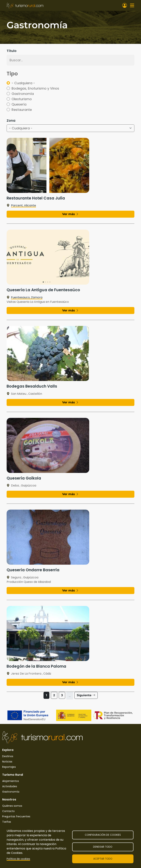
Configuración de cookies (103, 835)
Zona (11, 120)
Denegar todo (103, 847)
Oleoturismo (22, 99)
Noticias (7, 762)
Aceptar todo (103, 859)
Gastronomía (23, 94)
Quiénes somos (12, 806)
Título (12, 51)
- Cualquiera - (23, 83)
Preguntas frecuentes (16, 816)
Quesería (19, 104)
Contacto (8, 811)
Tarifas (7, 822)
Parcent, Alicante (21, 205)
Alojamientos (11, 781)
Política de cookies (18, 859)
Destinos (8, 756)
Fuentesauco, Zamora (25, 297)
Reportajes (9, 767)
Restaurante (22, 110)
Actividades (10, 786)
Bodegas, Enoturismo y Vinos (35, 88)
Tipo (12, 74)
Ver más (70, 214)
